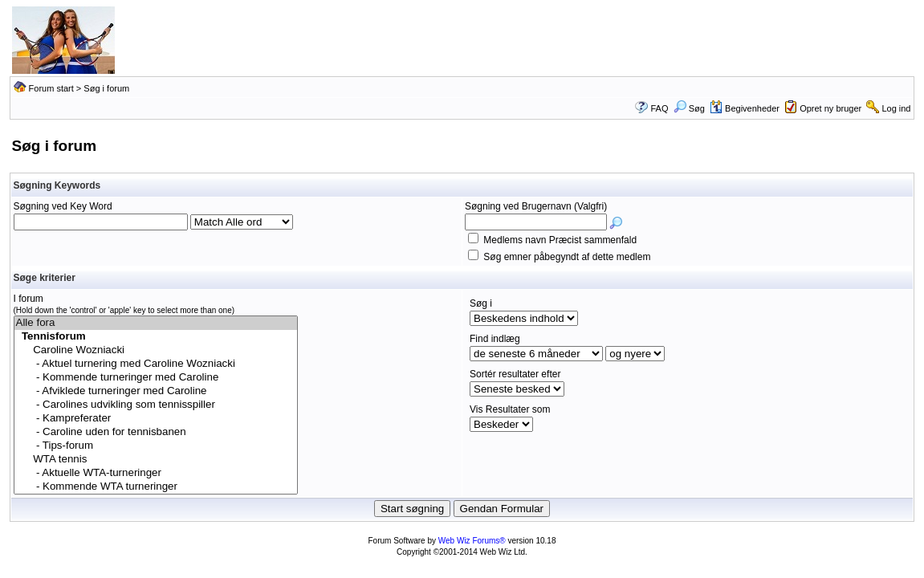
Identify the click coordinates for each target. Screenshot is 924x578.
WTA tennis (156, 460)
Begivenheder (745, 108)
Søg (689, 108)
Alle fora (156, 323)
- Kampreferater (156, 419)
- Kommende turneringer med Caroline (156, 378)
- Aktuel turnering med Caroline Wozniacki (156, 364)
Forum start (51, 88)
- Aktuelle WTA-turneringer (156, 473)
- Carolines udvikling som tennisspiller (156, 405)
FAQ (660, 108)
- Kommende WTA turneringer (156, 487)
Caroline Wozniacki (156, 350)
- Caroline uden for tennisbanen (156, 432)
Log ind (896, 108)
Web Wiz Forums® (472, 541)
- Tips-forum (156, 446)
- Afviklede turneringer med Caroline (156, 391)
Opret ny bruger (830, 108)
